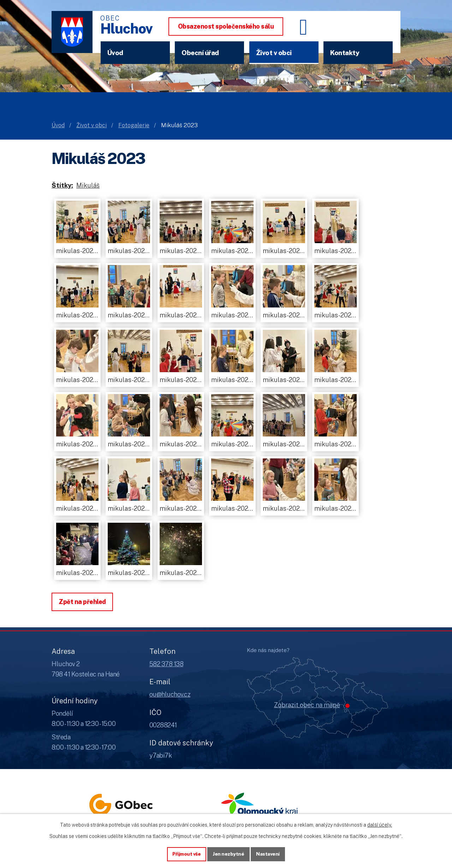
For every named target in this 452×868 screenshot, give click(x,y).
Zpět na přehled (82, 602)
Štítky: (62, 185)
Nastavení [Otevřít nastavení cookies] (269, 854)
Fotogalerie (134, 125)
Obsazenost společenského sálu (226, 26)
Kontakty (345, 53)
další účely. (380, 824)
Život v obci (274, 53)
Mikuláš (88, 185)
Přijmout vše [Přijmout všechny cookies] (186, 854)
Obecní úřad (200, 53)
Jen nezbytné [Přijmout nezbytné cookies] (229, 854)
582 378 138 (166, 664)
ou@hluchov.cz (170, 694)
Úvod (115, 53)
